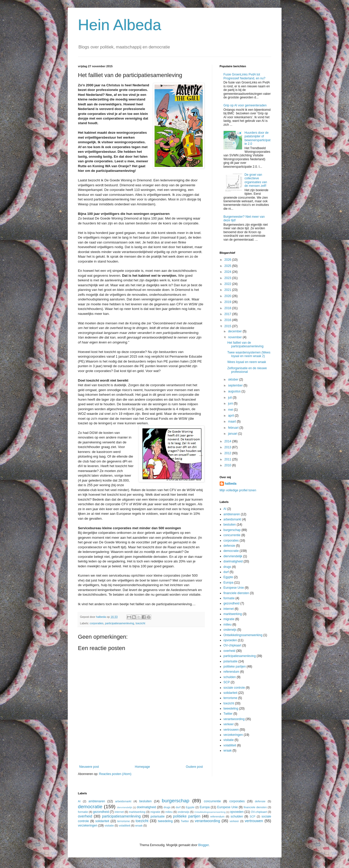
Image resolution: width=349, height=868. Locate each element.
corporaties (96, 623)
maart (232, 422)
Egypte (228, 577)
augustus (235, 391)
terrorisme (231, 698)
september (236, 385)
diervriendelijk (233, 556)
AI (225, 509)
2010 (228, 465)
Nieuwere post (89, 767)
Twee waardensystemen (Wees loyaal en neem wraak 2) (249, 354)
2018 (228, 308)
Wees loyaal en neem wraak (247, 362)
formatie (229, 598)
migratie (229, 619)
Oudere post (194, 767)
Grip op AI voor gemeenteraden (245, 105)
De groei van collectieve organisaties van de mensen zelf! (256, 180)
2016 (228, 320)
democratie (231, 551)
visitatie (229, 740)
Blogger (204, 845)
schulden (230, 677)
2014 (228, 441)
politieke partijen (235, 667)
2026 (228, 260)
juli (230, 398)
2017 (228, 314)
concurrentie (232, 535)
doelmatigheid (233, 561)
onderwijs (230, 630)
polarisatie (231, 661)
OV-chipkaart (232, 645)
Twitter (228, 714)
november (235, 337)
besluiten (230, 525)
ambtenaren (232, 514)
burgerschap (232, 530)
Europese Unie (234, 588)
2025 (228, 266)
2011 (228, 459)
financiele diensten (236, 593)
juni (231, 403)
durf (226, 572)
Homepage (142, 767)
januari (233, 434)
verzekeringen (233, 735)
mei (231, 410)
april (231, 416)
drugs (227, 567)
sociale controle (234, 688)
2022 (228, 284)
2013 (228, 447)
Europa (229, 583)
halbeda (231, 484)
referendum (231, 672)
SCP (227, 682)
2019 (228, 302)
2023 (228, 278)
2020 (228, 296)
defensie (229, 546)
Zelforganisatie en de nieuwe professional (247, 370)
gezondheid (232, 603)
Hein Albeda (120, 25)
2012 (228, 453)
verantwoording (234, 719)
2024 (228, 272)
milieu (228, 625)
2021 (228, 290)
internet (229, 609)
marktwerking (233, 614)
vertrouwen (231, 730)
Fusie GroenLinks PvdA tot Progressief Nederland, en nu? (245, 76)
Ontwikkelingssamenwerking (243, 635)
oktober (233, 380)
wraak (228, 751)
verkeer (229, 724)
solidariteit (231, 693)
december (235, 331)
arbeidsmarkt (232, 519)
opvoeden (230, 640)
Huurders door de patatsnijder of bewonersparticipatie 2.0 (257, 138)
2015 (228, 326)
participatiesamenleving (120, 623)
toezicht (141, 623)
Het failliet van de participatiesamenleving (245, 344)
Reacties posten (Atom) (115, 774)
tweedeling (231, 709)
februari (234, 428)
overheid (229, 651)
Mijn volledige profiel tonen (238, 490)
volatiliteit (230, 745)
